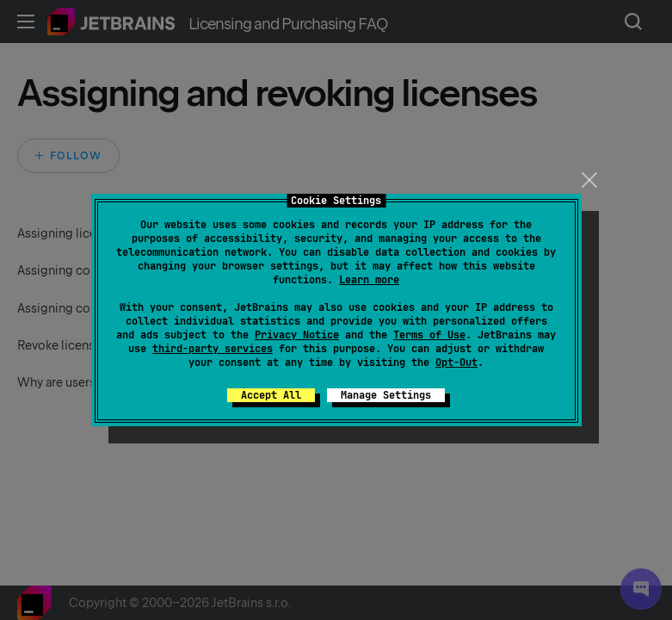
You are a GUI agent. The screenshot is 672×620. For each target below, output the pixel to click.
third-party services (213, 349)
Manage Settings (386, 395)
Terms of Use (429, 335)
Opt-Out (456, 363)
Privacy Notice (297, 335)
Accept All (271, 395)
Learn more (369, 280)
